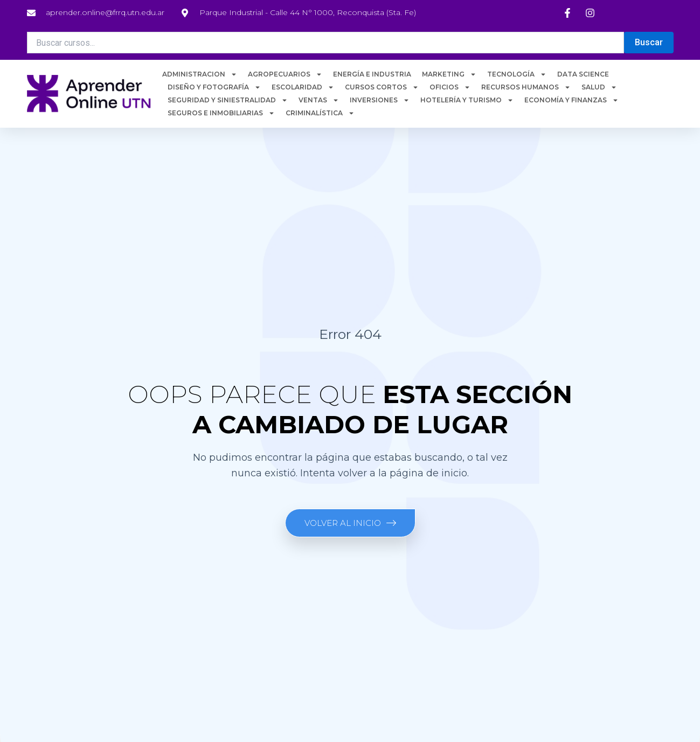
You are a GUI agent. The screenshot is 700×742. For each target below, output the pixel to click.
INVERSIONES (380, 100)
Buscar (649, 42)
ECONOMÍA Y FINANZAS (571, 100)
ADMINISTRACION (200, 74)
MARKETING (449, 74)
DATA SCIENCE (583, 74)
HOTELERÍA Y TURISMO (467, 100)
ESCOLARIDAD (303, 87)
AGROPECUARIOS (285, 74)
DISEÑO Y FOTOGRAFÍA (214, 87)
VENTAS (319, 100)
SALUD (599, 87)
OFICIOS (450, 87)
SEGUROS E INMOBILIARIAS (221, 113)
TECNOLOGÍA (517, 74)
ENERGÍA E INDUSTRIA (372, 74)
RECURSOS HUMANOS (526, 87)
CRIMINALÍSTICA (320, 113)
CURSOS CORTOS (382, 87)
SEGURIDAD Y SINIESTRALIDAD (228, 100)
